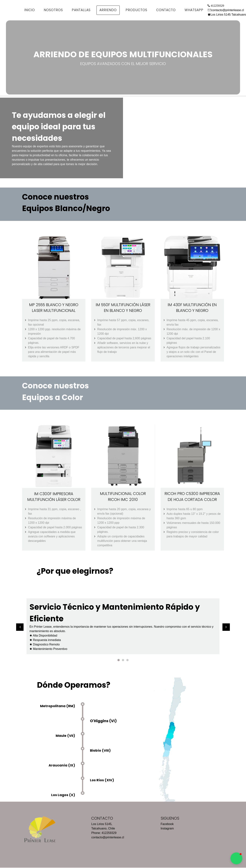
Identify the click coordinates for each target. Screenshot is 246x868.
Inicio (30, 10)
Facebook (167, 824)
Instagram (167, 828)
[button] (20, 627)
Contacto (166, 10)
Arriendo (108, 10)
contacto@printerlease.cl (228, 10)
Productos (136, 10)
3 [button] (127, 660)
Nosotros (53, 10)
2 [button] (123, 660)
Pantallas (81, 10)
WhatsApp (194, 10)
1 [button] (119, 660)
